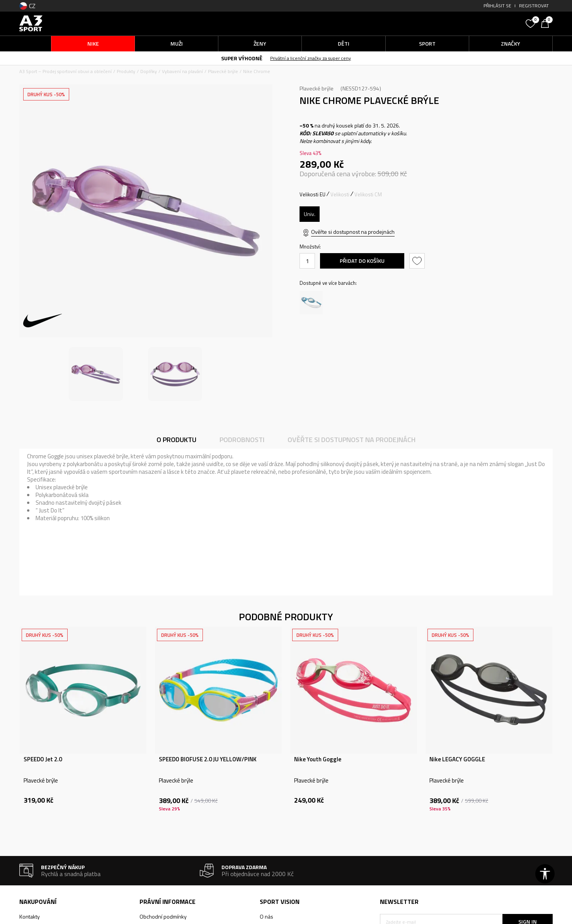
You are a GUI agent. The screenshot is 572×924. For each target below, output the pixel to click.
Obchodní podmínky (163, 916)
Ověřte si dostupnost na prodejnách (353, 232)
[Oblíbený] (531, 23)
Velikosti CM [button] (368, 194)
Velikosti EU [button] (312, 194)
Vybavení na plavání (182, 71)
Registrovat (534, 6)
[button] (464, 23)
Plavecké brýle (223, 71)
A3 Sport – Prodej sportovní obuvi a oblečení (66, 71)
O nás (266, 916)
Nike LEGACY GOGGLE (457, 759)
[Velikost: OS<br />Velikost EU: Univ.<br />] (310, 214)
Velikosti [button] (340, 194)
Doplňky (149, 71)
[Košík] (547, 23)
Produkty (126, 71)
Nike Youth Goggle (318, 759)
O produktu (176, 440)
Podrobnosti (242, 440)
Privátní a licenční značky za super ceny (311, 58)
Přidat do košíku (362, 261)
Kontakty (30, 916)
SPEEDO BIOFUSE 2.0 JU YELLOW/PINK (208, 759)
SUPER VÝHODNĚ (242, 58)
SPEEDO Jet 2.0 (43, 759)
